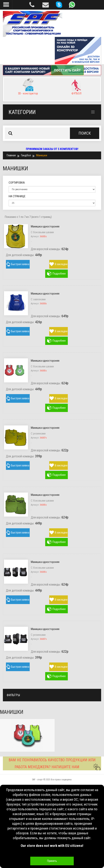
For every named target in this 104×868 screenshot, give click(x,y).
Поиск (85, 133)
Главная (11, 155)
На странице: (17, 196)
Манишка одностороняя (45, 226)
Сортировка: (17, 183)
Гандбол (26, 155)
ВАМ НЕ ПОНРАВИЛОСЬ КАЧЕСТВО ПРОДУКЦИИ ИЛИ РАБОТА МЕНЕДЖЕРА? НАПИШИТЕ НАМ (55, 764)
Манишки (42, 155)
